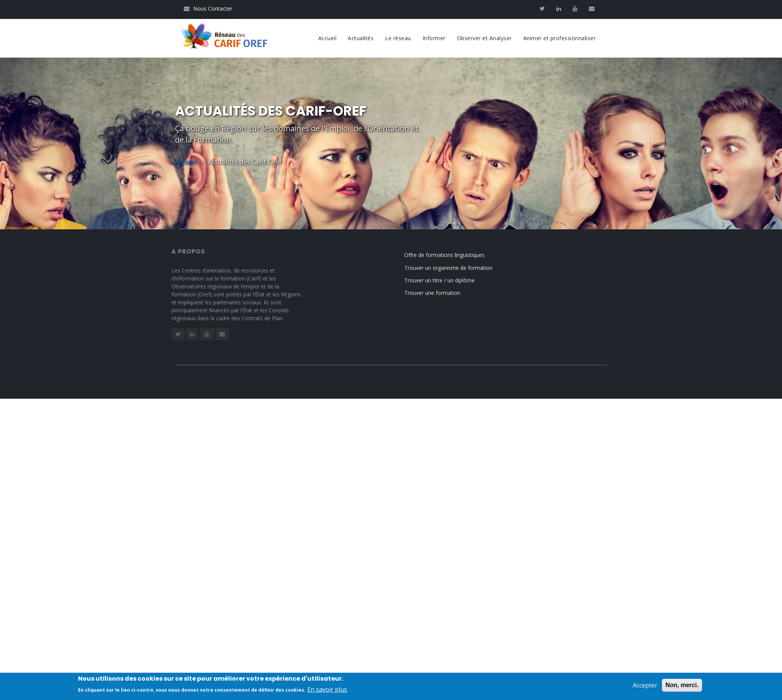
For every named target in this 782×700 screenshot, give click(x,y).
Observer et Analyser (484, 38)
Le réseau (398, 38)
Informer (434, 38)
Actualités (361, 38)
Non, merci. (682, 688)
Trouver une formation (440, 293)
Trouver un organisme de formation (456, 268)
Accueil (328, 38)
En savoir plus (327, 693)
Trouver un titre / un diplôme (447, 280)
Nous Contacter (208, 9)
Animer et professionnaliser (560, 38)
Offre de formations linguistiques (452, 255)
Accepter (645, 689)
